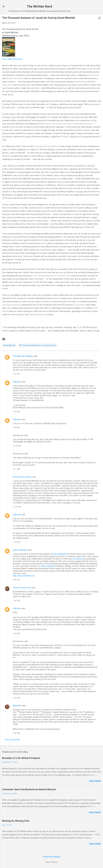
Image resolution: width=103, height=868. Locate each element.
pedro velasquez (20, 550)
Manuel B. (17, 706)
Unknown (17, 382)
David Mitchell (9, 345)
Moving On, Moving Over (16, 821)
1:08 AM (16, 601)
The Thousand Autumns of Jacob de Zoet (37, 345)
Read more (95, 781)
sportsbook (78, 559)
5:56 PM (16, 580)
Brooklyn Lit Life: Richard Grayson (21, 758)
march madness (48, 566)
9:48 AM (16, 733)
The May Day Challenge (23, 356)
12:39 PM (17, 507)
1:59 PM (16, 374)
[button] (99, 18)
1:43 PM (16, 542)
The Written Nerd (39, 6)
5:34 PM (16, 428)
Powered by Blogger (52, 857)
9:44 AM (16, 633)
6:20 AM (16, 698)
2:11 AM (16, 469)
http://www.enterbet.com (24, 576)
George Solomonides (22, 477)
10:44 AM (17, 446)
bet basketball (60, 554)
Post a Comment (12, 740)
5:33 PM (16, 412)
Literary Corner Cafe (22, 588)
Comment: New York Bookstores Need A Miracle (29, 789)
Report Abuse (51, 862)
